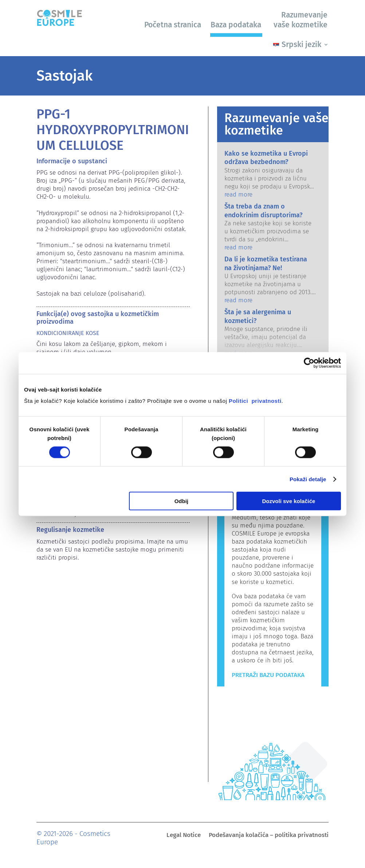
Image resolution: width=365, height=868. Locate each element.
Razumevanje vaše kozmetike (301, 20)
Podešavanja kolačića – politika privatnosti (269, 836)
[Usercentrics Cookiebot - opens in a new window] (309, 363)
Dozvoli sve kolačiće (289, 501)
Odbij (181, 501)
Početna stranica (173, 25)
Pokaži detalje (308, 479)
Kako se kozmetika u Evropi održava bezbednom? (266, 158)
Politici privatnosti (255, 401)
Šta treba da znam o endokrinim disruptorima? (263, 211)
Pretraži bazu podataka (268, 675)
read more (238, 194)
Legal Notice (184, 836)
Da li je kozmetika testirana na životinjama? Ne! (266, 263)
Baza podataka (236, 25)
